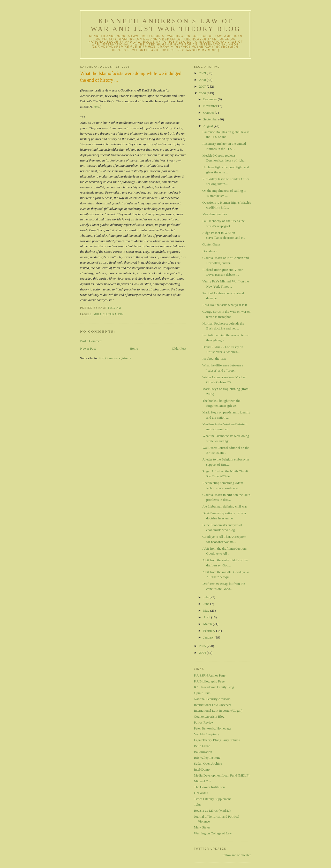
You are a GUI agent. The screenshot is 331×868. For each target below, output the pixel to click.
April (207, 617)
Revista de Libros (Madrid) (212, 811)
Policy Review (204, 722)
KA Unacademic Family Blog (214, 687)
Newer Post (88, 348)
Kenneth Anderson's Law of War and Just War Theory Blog (166, 25)
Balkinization (203, 752)
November (211, 106)
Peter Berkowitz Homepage (213, 728)
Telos (198, 805)
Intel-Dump (202, 769)
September (211, 119)
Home (134, 348)
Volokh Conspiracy (207, 734)
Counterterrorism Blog (209, 716)
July (206, 597)
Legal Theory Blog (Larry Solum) (217, 740)
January (209, 637)
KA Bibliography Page (209, 681)
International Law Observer (213, 705)
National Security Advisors (212, 699)
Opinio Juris (202, 693)
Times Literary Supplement (212, 799)
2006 (203, 93)
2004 (203, 653)
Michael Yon (202, 781)
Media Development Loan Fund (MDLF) (222, 775)
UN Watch (201, 793)
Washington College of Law (213, 833)
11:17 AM (114, 308)
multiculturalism (109, 314)
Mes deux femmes (215, 214)
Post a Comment (91, 341)
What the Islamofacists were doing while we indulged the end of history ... (131, 77)
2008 (203, 80)
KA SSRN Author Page (210, 675)
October (209, 113)
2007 (203, 86)
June (207, 604)
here (96, 107)
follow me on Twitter (237, 855)
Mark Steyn (202, 827)
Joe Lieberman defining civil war (225, 506)
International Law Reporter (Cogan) (218, 710)
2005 (203, 646)
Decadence (210, 251)
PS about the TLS (214, 359)
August (209, 126)
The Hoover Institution (209, 787)
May (207, 610)
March (208, 624)
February (210, 631)
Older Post (179, 348)
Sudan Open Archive (208, 763)
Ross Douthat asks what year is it (225, 305)
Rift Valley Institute (207, 758)
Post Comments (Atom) (115, 358)
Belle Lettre (202, 746)
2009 (203, 73)
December (211, 99)
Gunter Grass (211, 244)
